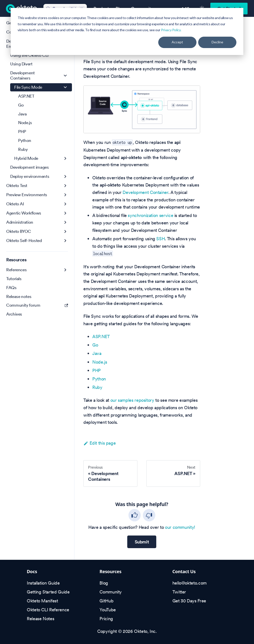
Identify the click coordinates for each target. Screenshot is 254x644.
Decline (217, 42)
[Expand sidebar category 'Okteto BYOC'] (65, 231)
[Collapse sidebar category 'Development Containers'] (65, 76)
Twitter (179, 592)
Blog (104, 583)
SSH (160, 239)
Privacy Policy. (171, 30)
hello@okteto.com (190, 583)
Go (95, 345)
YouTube (108, 610)
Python (99, 379)
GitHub (106, 601)
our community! (180, 527)
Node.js (100, 362)
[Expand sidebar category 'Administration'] (65, 222)
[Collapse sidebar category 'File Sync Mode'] (65, 87)
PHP (96, 370)
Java (97, 353)
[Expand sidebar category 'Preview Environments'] (65, 195)
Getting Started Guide (48, 592)
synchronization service (150, 215)
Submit (142, 542)
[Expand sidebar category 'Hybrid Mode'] (65, 158)
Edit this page (99, 443)
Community (111, 592)
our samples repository (132, 400)
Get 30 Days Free (189, 601)
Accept (177, 42)
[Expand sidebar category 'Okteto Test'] (65, 186)
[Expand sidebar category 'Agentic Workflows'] (65, 213)
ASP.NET (101, 336)
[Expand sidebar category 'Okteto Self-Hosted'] (65, 241)
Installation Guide (43, 583)
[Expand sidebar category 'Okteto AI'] (65, 204)
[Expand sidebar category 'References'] (65, 270)
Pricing (106, 619)
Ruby (97, 387)
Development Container (145, 192)
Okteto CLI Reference (48, 610)
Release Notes (40, 619)
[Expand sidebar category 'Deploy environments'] (65, 176)
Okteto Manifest (42, 601)
